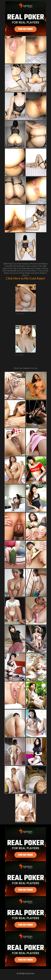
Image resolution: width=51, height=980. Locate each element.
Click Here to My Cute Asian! (26, 278)
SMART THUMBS (30, 822)
